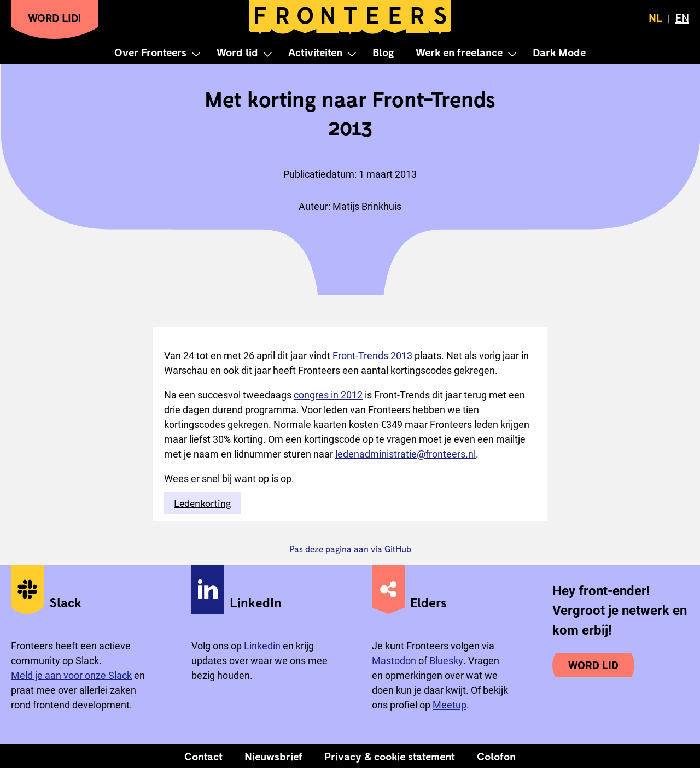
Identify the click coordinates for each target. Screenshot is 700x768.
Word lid (237, 52)
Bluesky (446, 661)
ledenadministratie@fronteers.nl (406, 454)
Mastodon (394, 661)
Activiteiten (315, 52)
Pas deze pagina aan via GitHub (350, 549)
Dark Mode (559, 52)
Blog (383, 52)
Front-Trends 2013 (372, 356)
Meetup (450, 705)
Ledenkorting (202, 503)
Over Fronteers (150, 52)
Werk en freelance (459, 52)
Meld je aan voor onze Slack (71, 675)
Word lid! (55, 17)
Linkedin (262, 646)
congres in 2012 (328, 395)
